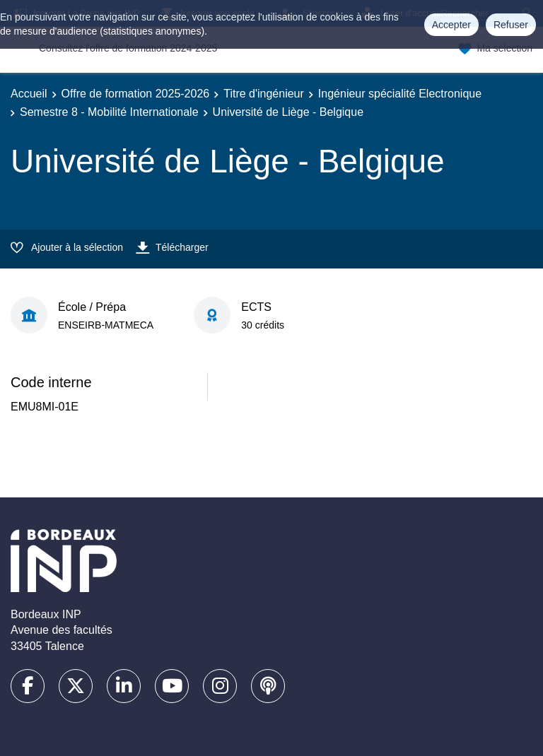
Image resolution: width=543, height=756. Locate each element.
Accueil (29, 94)
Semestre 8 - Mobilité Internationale (109, 112)
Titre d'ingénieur (264, 94)
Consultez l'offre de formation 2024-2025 (128, 48)
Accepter (451, 25)
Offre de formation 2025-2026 (136, 94)
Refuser (511, 25)
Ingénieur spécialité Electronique (400, 94)
